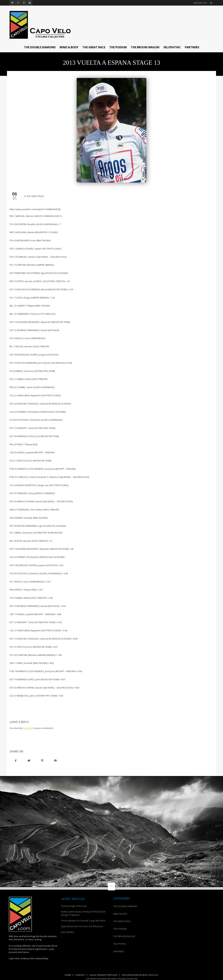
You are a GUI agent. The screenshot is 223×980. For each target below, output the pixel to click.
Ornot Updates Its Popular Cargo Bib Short (83, 921)
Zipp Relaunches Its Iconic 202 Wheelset (82, 926)
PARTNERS (192, 47)
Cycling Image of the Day (74, 906)
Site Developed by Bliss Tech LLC (140, 975)
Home (68, 975)
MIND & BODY (69, 47)
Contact (80, 975)
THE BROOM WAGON (145, 47)
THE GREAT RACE (94, 47)
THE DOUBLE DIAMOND (40, 47)
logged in (28, 728)
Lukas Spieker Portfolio (103, 975)
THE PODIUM (118, 47)
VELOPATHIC (172, 47)
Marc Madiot (68, 932)
